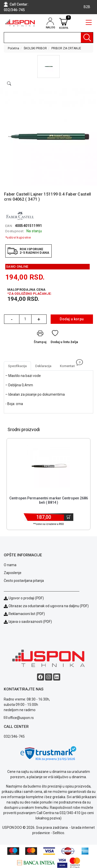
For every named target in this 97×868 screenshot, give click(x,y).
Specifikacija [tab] (17, 366)
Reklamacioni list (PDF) (24, 614)
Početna (13, 48)
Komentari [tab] (70, 365)
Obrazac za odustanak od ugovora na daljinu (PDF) (49, 606)
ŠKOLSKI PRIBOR (35, 48)
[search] (48, 38)
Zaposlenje (13, 573)
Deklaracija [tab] (43, 366)
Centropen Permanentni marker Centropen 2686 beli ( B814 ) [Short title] (49, 500)
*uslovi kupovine (18, 237)
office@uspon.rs (21, 718)
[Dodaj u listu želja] (64, 338)
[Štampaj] (40, 338)
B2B (87, 7)
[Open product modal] (9, 84)
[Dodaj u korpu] (69, 517)
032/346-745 (14, 10)
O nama (10, 565)
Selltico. (59, 833)
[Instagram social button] (49, 677)
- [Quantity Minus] (12, 319)
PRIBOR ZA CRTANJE (66, 48)
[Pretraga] (87, 38)
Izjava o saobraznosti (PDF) (30, 622)
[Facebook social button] (41, 677)
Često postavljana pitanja (24, 581)
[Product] (49, 466)
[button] (48, 67)
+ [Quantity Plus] (39, 319)
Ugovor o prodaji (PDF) (24, 598)
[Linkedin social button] (57, 677)
